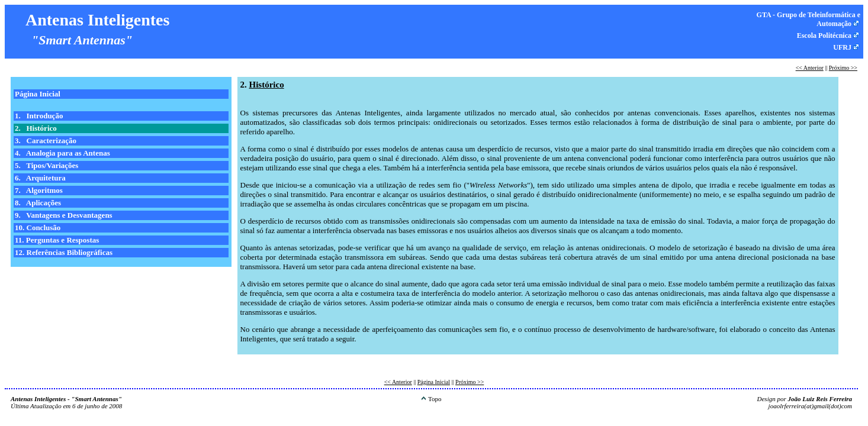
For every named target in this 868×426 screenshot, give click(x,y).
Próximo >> (843, 68)
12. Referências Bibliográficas (64, 252)
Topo (431, 399)
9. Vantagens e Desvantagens (64, 215)
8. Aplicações (38, 203)
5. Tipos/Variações (46, 165)
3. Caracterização (46, 141)
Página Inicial (38, 94)
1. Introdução (39, 116)
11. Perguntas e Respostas (57, 240)
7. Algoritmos (39, 190)
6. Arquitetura (40, 178)
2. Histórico (36, 128)
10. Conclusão (38, 227)
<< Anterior (810, 68)
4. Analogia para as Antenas (62, 153)
